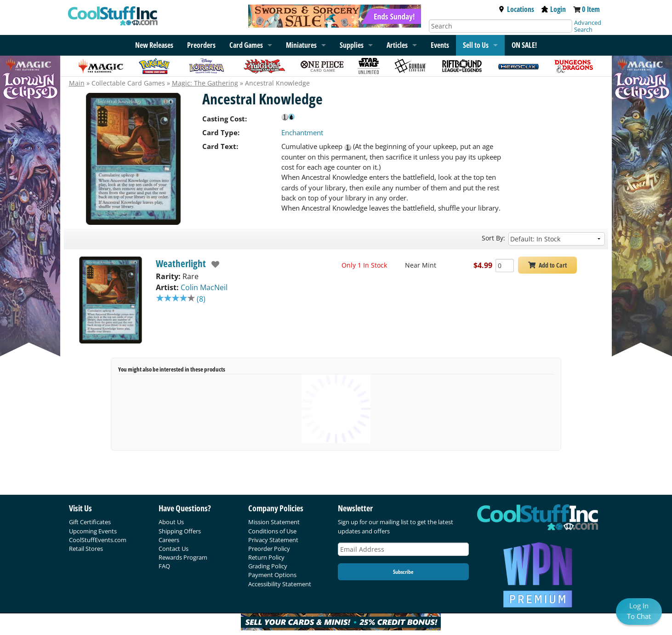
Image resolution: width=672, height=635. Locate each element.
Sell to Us (476, 45)
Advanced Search (588, 26)
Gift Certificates (90, 522)
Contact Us (174, 549)
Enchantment (302, 132)
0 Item (591, 9)
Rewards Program (183, 557)
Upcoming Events (93, 531)
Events (440, 45)
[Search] (501, 26)
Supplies (352, 45)
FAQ (164, 566)
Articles (397, 45)
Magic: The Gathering (205, 83)
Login (554, 9)
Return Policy (266, 557)
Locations (516, 9)
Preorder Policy (269, 549)
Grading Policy (268, 566)
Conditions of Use (272, 531)
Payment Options (272, 575)
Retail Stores (86, 549)
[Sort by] (557, 239)
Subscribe (403, 572)
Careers (169, 540)
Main (77, 83)
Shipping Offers (180, 531)
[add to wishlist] (213, 264)
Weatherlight (181, 263)
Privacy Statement (273, 540)
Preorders (201, 45)
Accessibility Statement (280, 584)
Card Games (246, 45)
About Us (171, 522)
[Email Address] (404, 549)
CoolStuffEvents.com (98, 540)
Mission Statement (274, 522)
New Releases (154, 45)
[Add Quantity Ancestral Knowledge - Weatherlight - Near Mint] (505, 266)
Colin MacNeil (204, 287)
